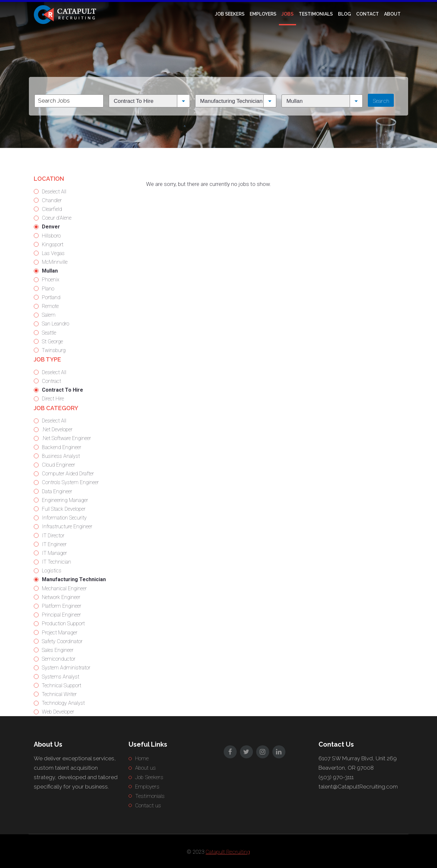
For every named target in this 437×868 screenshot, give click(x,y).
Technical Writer (59, 694)
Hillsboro (51, 236)
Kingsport (53, 245)
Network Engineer (61, 597)
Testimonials (316, 14)
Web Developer (58, 712)
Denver (51, 227)
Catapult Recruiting (228, 852)
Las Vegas (53, 253)
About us (145, 768)
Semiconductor (59, 659)
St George (52, 342)
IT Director (53, 536)
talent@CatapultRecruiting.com (358, 787)
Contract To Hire (62, 390)
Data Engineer (57, 491)
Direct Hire (53, 399)
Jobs (287, 14)
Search (381, 101)
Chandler (52, 200)
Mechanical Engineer (64, 588)
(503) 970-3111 (336, 777)
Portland (51, 297)
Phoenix (51, 280)
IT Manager (54, 553)
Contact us (148, 805)
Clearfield (52, 209)
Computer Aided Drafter (68, 474)
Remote (50, 306)
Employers (263, 14)
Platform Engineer (62, 606)
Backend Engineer (62, 447)
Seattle (49, 333)
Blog (344, 14)
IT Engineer (54, 544)
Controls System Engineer (70, 482)
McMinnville (55, 262)
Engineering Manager (65, 500)
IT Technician (56, 562)
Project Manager (60, 633)
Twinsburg (54, 350)
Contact (368, 14)
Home (142, 758)
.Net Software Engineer (66, 438)
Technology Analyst (63, 703)
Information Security (64, 518)
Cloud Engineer (58, 465)
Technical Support (62, 685)
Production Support (63, 623)
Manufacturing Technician (74, 579)
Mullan (50, 271)
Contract (51, 381)
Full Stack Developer (64, 509)
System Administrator (66, 668)
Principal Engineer (61, 615)
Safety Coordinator (62, 641)
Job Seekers (230, 14)
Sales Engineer (58, 650)
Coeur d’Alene (57, 218)
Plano (48, 289)
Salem (49, 315)
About (392, 14)
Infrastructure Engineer (67, 526)
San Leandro (56, 324)
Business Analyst (61, 456)
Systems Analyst (61, 677)
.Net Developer (57, 429)
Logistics (52, 571)
